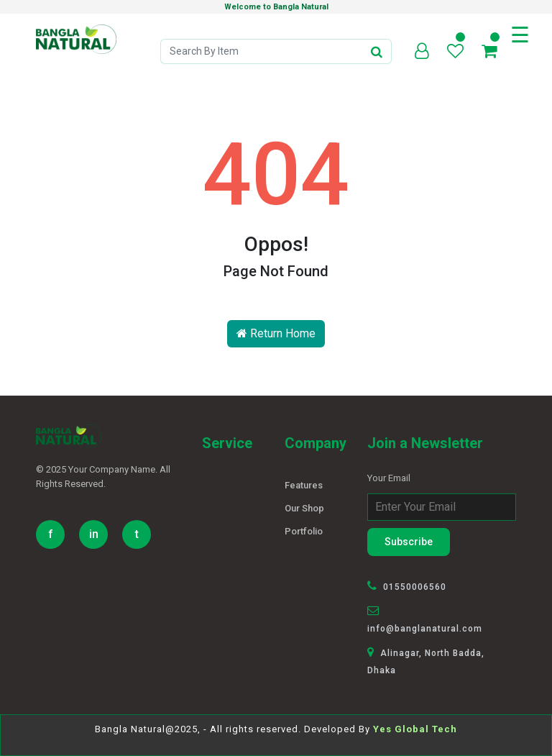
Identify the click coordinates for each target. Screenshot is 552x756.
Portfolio (304, 531)
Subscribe (409, 542)
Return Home (276, 333)
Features (304, 485)
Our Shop (304, 508)
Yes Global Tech (415, 729)
